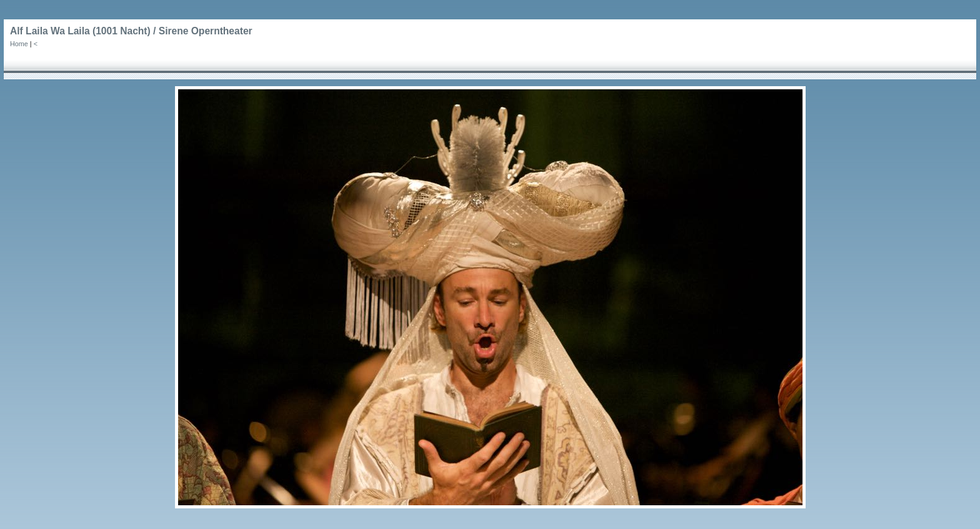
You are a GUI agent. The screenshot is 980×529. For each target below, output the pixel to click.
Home (19, 44)
